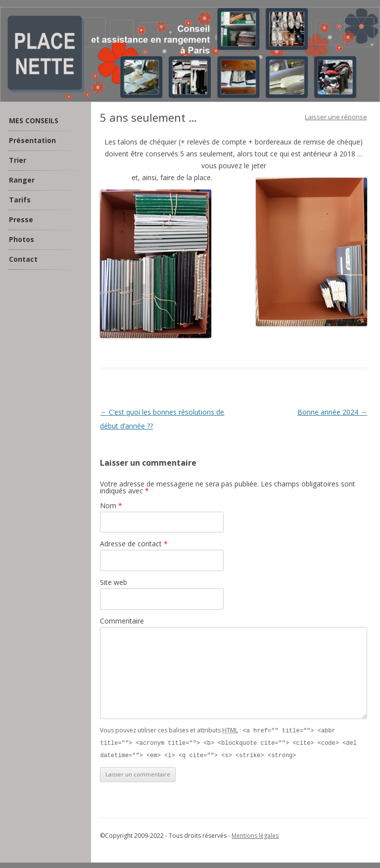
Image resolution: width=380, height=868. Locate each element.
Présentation (32, 140)
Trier (18, 160)
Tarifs (20, 200)
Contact (23, 259)
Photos (22, 239)
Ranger (22, 180)
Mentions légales (255, 834)
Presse (21, 219)
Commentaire (122, 621)
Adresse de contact (134, 544)
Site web (114, 582)
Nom (111, 506)
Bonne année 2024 (332, 412)
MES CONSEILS (34, 121)
